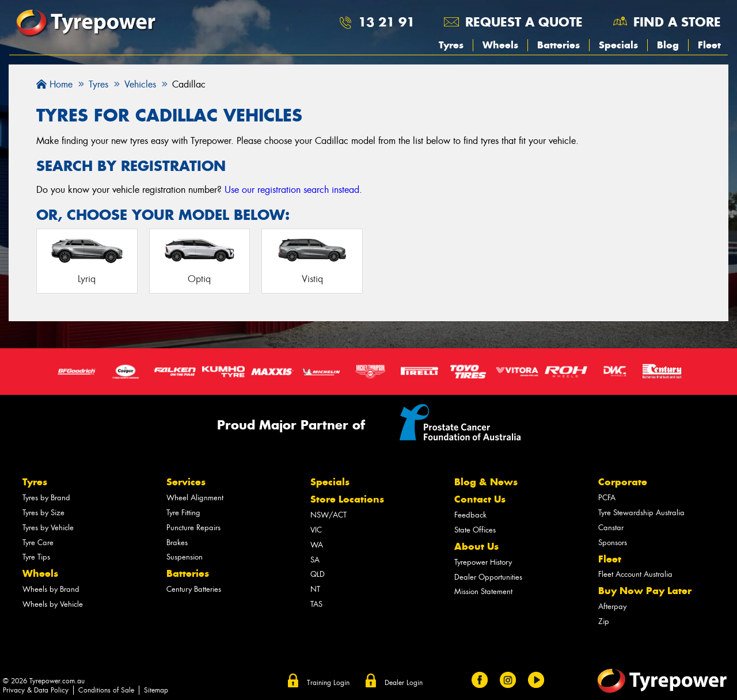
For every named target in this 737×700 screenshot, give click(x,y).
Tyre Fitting (183, 513)
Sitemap (156, 690)
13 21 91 (386, 22)
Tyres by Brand (46, 498)
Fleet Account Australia (635, 574)
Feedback (470, 515)
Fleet (709, 45)
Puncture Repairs (193, 528)
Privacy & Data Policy (36, 690)
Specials (618, 45)
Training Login (328, 683)
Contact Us (480, 499)
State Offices (475, 530)
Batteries (559, 45)
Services (186, 482)
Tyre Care (38, 543)
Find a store (677, 22)
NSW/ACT (328, 515)
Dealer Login (404, 683)
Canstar (611, 528)
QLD (318, 574)
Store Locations (347, 499)
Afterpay (612, 606)
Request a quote (524, 22)
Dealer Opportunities (488, 577)
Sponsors (613, 543)
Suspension (185, 557)
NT (315, 589)
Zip (604, 621)
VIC (316, 530)
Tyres (451, 45)
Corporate (623, 482)
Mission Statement (483, 591)
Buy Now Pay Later (645, 591)
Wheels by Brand (51, 589)
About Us (476, 546)
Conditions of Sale (106, 690)
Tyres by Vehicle (48, 528)
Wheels (500, 45)
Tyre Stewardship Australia (641, 513)
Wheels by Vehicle (53, 604)
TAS (316, 604)
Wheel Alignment (195, 498)
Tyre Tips (36, 557)
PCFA (607, 498)
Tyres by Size (43, 513)
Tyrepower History (483, 562)
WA (317, 545)
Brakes (177, 543)
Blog (668, 45)
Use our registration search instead (292, 190)
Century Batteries (194, 589)
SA (315, 560)
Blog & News (486, 482)
